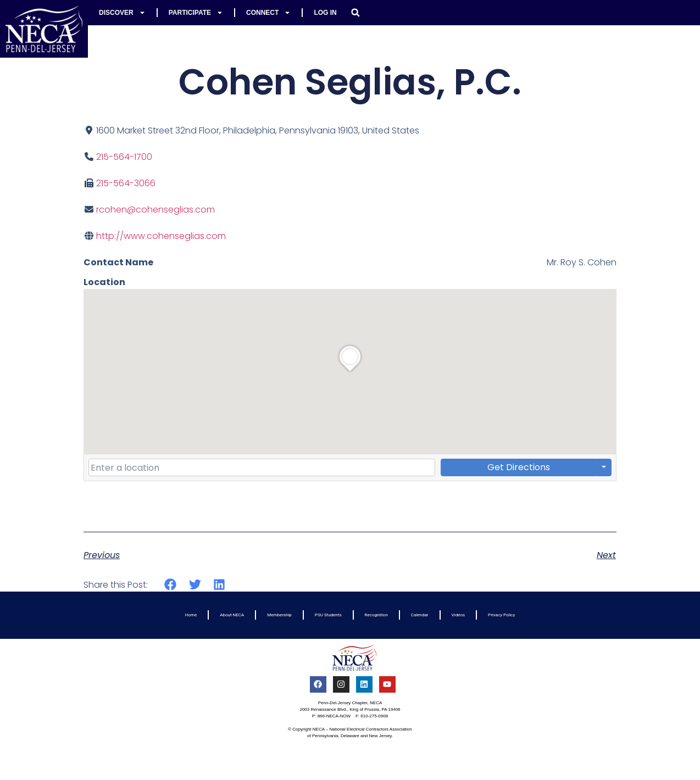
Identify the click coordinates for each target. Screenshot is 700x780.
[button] (355, 13)
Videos (458, 615)
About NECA (232, 615)
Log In (325, 13)
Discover (122, 13)
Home (191, 615)
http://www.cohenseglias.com (161, 236)
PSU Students (328, 615)
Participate (196, 13)
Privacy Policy (501, 615)
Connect (268, 13)
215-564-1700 (124, 157)
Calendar (420, 615)
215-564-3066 (126, 183)
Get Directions (519, 467)
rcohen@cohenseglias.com (155, 210)
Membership (279, 615)
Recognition (376, 615)
